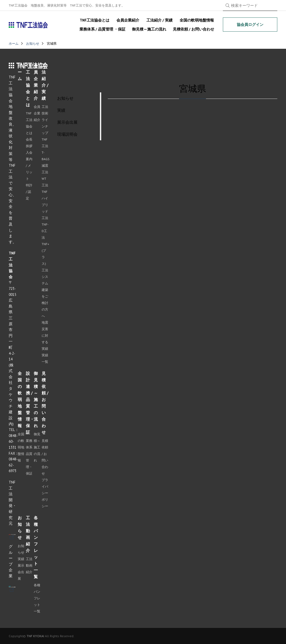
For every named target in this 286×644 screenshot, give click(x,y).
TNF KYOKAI (35, 636)
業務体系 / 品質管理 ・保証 (102, 29)
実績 (21, 559)
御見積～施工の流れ (149, 29)
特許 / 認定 (29, 192)
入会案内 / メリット (29, 165)
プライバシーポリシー (45, 493)
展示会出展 (21, 572)
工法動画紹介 (29, 565)
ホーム (14, 43)
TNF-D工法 (45, 231)
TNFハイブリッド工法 (45, 205)
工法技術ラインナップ (45, 120)
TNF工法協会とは (95, 20)
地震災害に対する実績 (45, 335)
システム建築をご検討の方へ (45, 296)
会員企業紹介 (128, 20)
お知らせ (33, 43)
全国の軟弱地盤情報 (197, 20)
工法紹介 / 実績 (159, 20)
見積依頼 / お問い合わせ (193, 29)
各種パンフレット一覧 (37, 598)
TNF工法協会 (28, 25)
